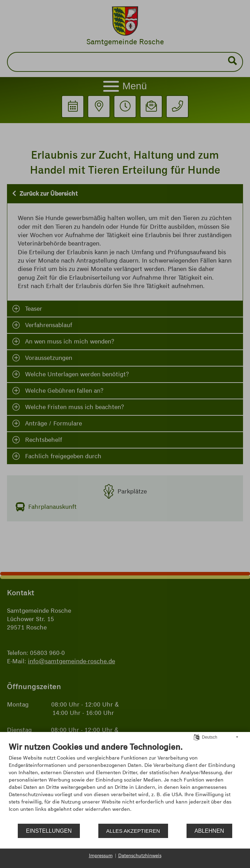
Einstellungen (49, 831)
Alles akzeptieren (133, 831)
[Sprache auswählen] (196, 737)
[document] (125, 782)
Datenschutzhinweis (140, 855)
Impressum (101, 855)
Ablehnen (209, 831)
